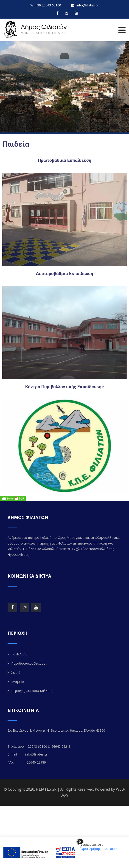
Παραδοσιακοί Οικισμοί (29, 663)
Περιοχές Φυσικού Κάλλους (32, 691)
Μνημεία (18, 682)
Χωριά (16, 673)
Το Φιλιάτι (19, 654)
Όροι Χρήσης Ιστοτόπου (99, 848)
